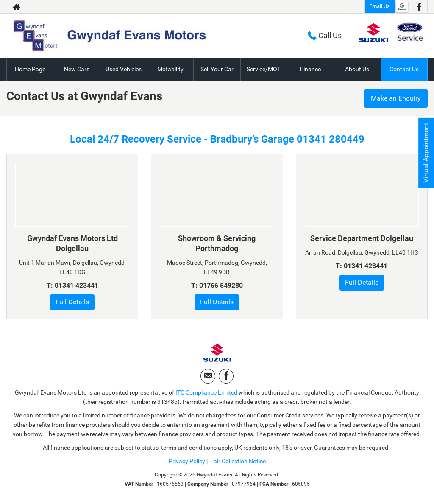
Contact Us (404, 69)
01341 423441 (77, 285)
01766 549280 (221, 285)
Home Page (30, 69)
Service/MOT (264, 69)
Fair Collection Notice (238, 461)
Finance (310, 69)
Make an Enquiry (396, 98)
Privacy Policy (187, 461)
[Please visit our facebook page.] (419, 7)
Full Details (72, 302)
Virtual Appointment (426, 153)
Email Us (380, 6)
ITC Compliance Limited (206, 392)
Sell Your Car (217, 69)
